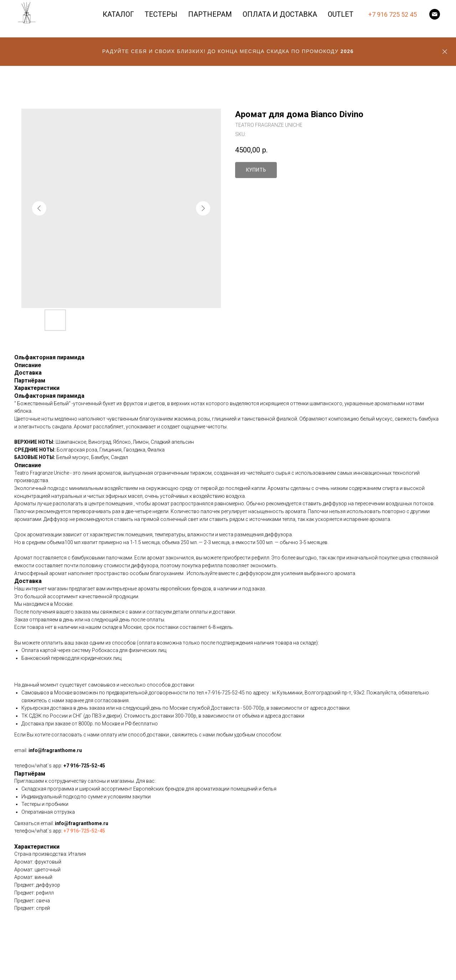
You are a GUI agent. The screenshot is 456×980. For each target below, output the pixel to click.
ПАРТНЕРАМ (210, 14)
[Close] (445, 52)
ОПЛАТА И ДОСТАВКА (280, 14)
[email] (435, 14)
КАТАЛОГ (118, 14)
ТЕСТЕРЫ (161, 14)
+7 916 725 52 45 (393, 14)
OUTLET (341, 14)
